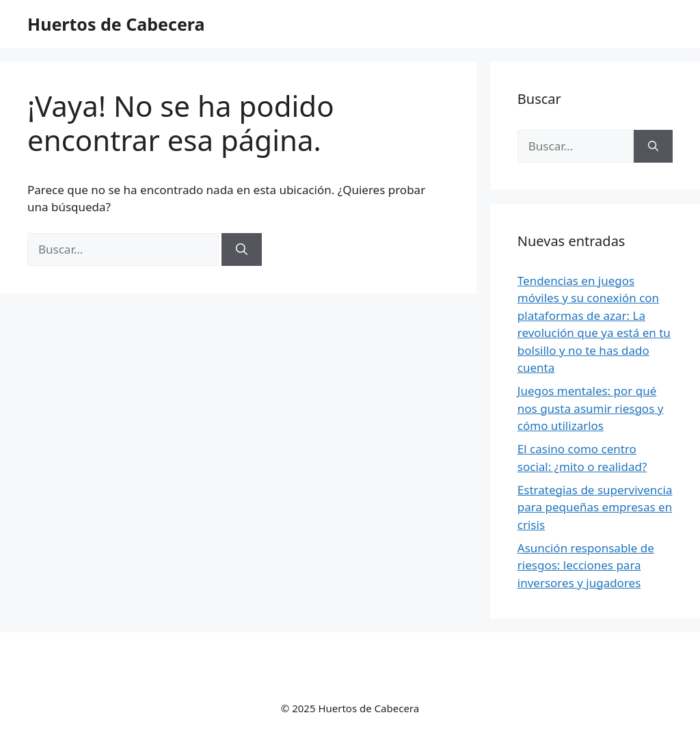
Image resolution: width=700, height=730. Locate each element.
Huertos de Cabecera (116, 24)
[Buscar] (242, 249)
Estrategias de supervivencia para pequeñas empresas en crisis (595, 507)
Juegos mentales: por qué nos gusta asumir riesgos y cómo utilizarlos (591, 408)
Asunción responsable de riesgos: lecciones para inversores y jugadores (586, 565)
